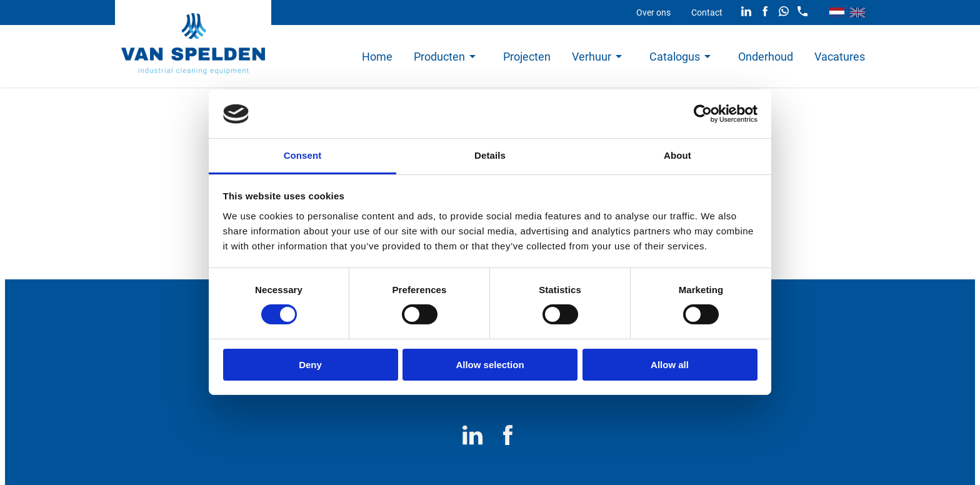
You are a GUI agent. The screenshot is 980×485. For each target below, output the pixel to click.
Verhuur (592, 57)
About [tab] (677, 155)
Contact (707, 12)
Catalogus (675, 57)
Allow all (670, 365)
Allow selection (490, 365)
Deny (310, 365)
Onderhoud (766, 57)
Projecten (527, 57)
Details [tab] (490, 155)
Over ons (653, 12)
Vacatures (840, 57)
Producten (439, 57)
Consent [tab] (303, 155)
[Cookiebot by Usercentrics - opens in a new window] (703, 114)
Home (377, 57)
